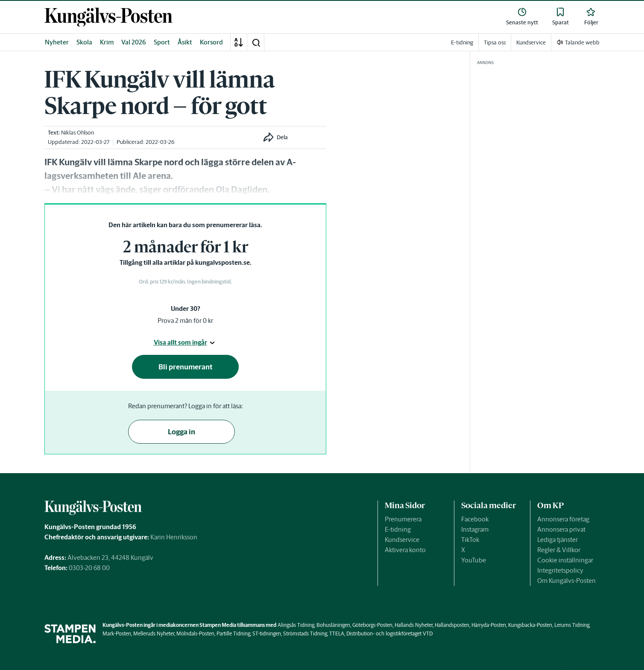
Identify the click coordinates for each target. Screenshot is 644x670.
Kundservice (402, 540)
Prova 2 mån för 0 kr (185, 320)
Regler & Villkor (559, 550)
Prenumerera (403, 519)
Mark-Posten (117, 633)
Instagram (475, 529)
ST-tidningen (267, 633)
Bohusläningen (333, 625)
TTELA (337, 633)
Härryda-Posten (489, 625)
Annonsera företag (563, 519)
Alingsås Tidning (296, 625)
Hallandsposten (452, 625)
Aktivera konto (405, 550)
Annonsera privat (561, 529)
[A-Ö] (239, 42)
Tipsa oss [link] (495, 42)
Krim (107, 42)
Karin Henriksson (174, 537)
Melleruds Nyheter (154, 633)
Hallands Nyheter (414, 625)
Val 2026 (134, 42)
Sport (162, 42)
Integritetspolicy (560, 570)
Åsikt (185, 42)
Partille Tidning (233, 633)
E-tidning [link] (462, 42)
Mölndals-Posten (195, 633)
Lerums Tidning (572, 625)
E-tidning (398, 529)
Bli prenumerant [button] (186, 367)
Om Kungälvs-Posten (566, 581)
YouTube (474, 560)
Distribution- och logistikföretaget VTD (389, 633)
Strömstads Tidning (305, 633)
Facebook (475, 519)
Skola (84, 42)
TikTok (470, 540)
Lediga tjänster (558, 540)
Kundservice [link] (531, 42)
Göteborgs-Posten (372, 625)
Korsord (211, 42)
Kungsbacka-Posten (530, 625)
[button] (256, 42)
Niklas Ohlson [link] (78, 133)
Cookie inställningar (565, 560)
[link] (108, 17)
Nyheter (57, 42)
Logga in (181, 432)
